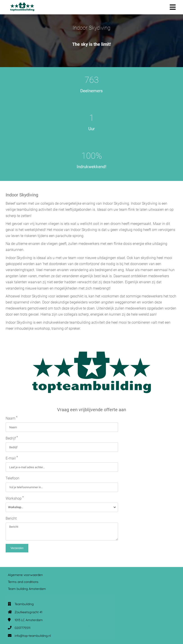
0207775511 (22, 628)
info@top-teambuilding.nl (33, 636)
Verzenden (17, 548)
